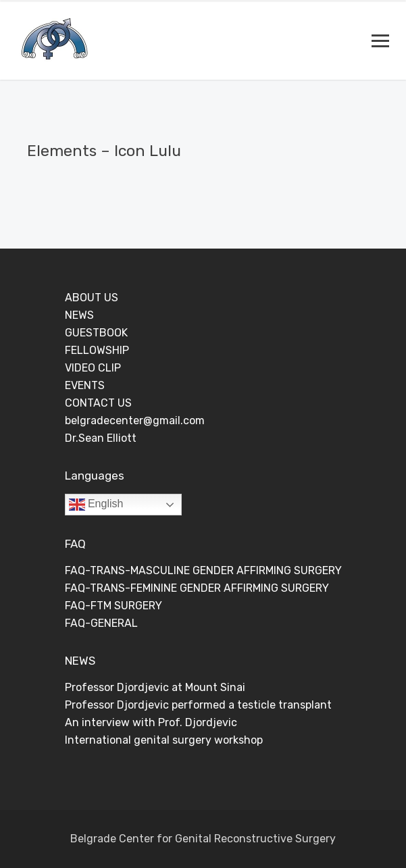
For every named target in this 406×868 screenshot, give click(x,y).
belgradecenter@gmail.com (135, 420)
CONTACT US (98, 403)
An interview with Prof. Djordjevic (151, 722)
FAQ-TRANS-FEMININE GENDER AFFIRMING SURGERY (197, 588)
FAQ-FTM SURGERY (113, 606)
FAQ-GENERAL (101, 623)
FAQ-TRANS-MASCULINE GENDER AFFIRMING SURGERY (203, 570)
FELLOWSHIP (97, 350)
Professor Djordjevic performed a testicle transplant (198, 705)
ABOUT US (92, 298)
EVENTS (85, 385)
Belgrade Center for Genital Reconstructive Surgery (203, 839)
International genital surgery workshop (164, 740)
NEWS (79, 315)
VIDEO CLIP (93, 368)
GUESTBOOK (96, 333)
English (96, 505)
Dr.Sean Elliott (101, 438)
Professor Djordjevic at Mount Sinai (155, 687)
